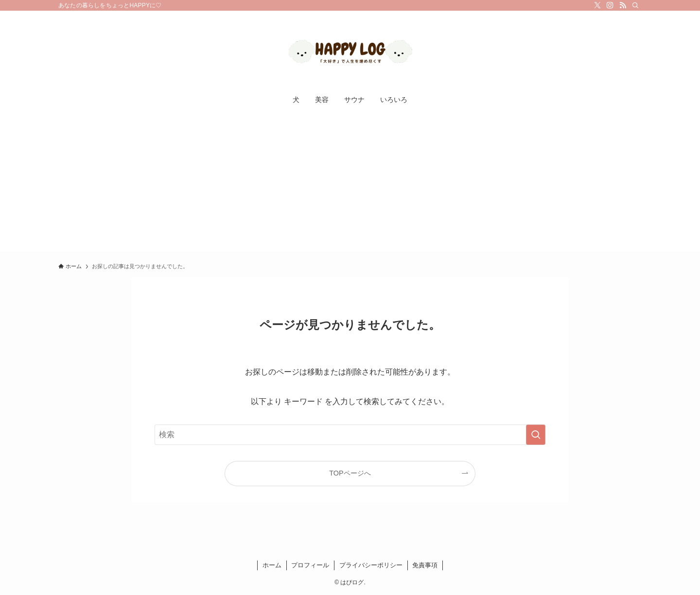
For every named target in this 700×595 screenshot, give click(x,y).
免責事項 (425, 565)
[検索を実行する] (536, 435)
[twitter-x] (597, 5)
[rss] (623, 5)
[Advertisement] (350, 184)
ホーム (272, 565)
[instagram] (610, 5)
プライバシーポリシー (371, 565)
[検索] (635, 5)
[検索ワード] (350, 435)
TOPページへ (350, 473)
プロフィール (310, 565)
